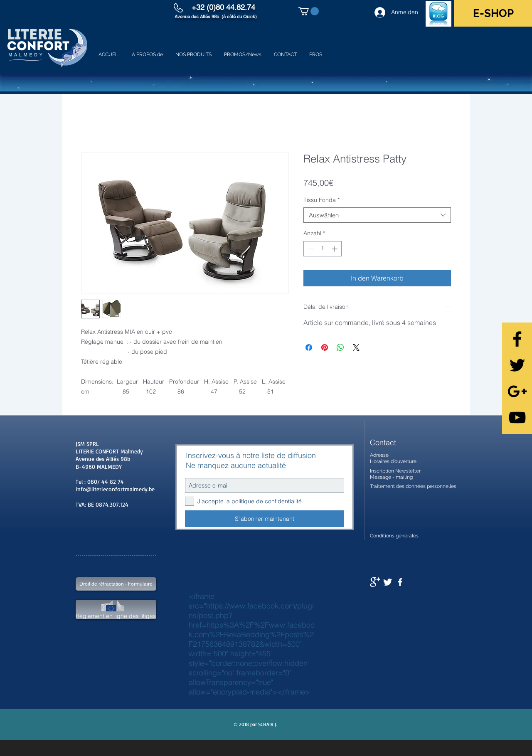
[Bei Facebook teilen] (309, 347)
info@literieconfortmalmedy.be (115, 489)
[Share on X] (356, 347)
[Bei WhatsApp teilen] (340, 347)
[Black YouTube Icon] (517, 417)
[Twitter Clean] (388, 582)
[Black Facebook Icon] (517, 339)
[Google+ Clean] (375, 582)
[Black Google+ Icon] (517, 391)
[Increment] (335, 249)
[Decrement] (310, 249)
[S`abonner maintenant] (265, 519)
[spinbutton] (323, 249)
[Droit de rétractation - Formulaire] (116, 584)
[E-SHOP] (493, 13)
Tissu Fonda (321, 200)
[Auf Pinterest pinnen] (325, 347)
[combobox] (377, 215)
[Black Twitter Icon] (517, 365)
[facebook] (400, 582)
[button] (309, 11)
